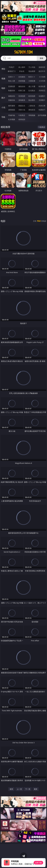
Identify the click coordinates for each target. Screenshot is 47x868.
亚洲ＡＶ (12, 77)
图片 (3, 98)
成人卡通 (32, 86)
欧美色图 (32, 96)
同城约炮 (12, 115)
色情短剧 (22, 119)
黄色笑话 (32, 110)
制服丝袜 (12, 90)
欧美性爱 (42, 86)
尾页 (36, 789)
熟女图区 (32, 100)
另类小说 (22, 110)
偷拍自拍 (22, 86)
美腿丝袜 (12, 100)
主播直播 (32, 81)
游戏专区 (42, 67)
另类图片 (42, 100)
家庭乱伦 (22, 106)
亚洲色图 (22, 96)
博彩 (3, 69)
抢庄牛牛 (42, 71)
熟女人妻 (12, 81)
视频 (3, 79)
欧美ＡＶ (32, 77)
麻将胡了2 (12, 71)
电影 (3, 88)
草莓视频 (32, 115)
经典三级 (22, 90)
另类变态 (42, 90)
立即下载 (38, 863)
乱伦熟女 (32, 90)
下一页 (28, 789)
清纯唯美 (22, 100)
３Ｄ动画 (42, 77)
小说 (3, 107)
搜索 (41, 58)
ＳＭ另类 (42, 81)
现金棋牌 (32, 71)
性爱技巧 (42, 110)
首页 (11, 789)
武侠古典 (42, 106)
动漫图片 (42, 96)
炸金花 (22, 71)
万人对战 (32, 67)
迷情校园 (12, 110)
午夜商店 (22, 115)
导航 (3, 117)
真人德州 (22, 67)
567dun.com (23, 52)
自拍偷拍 (22, 77)
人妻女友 (32, 106)
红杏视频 (12, 119)
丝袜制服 (22, 81)
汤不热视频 (42, 115)
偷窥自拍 (12, 96)
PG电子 (12, 67)
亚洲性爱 (12, 86)
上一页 (19, 789)
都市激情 (12, 106)
